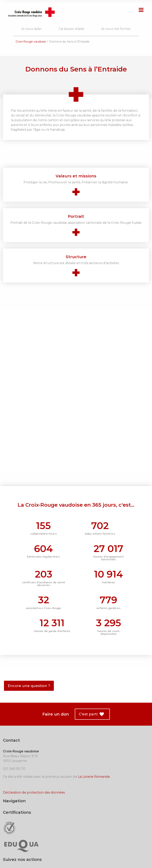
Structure (76, 257)
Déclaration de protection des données (34, 772)
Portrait (76, 216)
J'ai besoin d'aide (71, 29)
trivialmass (138, 854)
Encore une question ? (29, 665)
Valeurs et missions (76, 176)
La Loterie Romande (94, 756)
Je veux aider (31, 29)
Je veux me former (116, 29)
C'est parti (91, 694)
